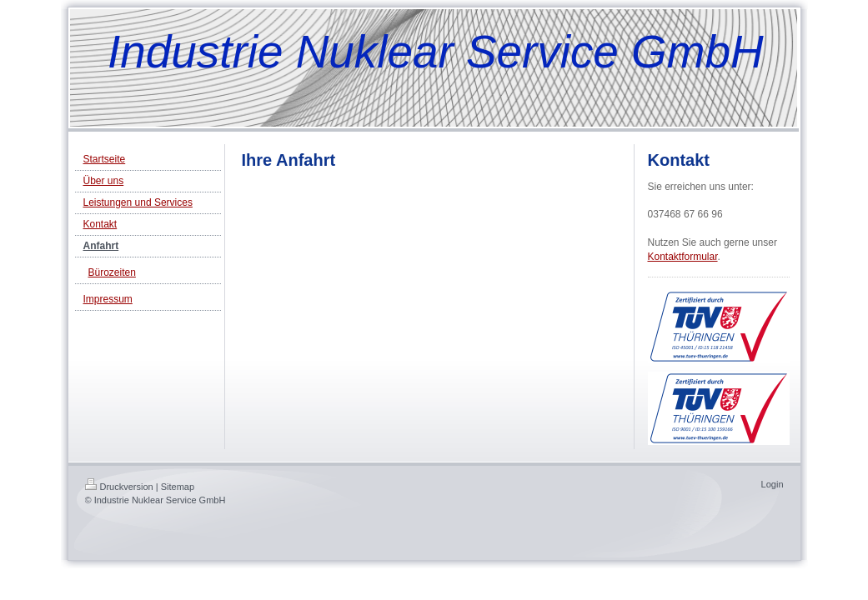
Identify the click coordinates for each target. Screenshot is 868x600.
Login (773, 484)
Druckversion (119, 487)
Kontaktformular (683, 257)
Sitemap (178, 487)
